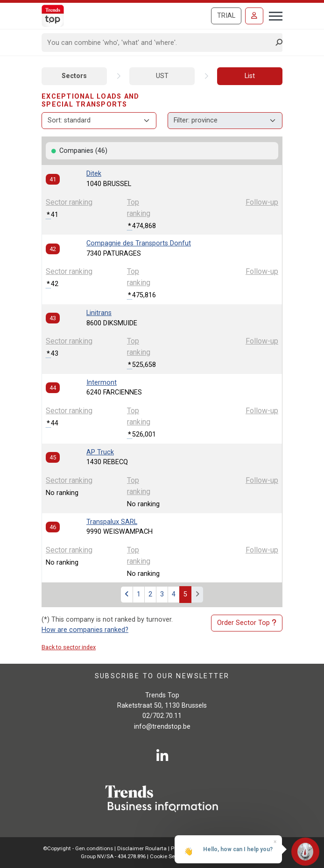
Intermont (102, 383)
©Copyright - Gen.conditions (78, 848)
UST (162, 76)
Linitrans (99, 313)
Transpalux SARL (112, 522)
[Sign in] (254, 16)
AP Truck (100, 452)
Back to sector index (69, 647)
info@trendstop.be (162, 727)
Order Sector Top (247, 623)
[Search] (159, 43)
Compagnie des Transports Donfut (139, 243)
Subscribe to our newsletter (162, 676)
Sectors (74, 76)
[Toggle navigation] (273, 15)
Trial (226, 16)
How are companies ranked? (85, 630)
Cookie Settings (170, 856)
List (250, 76)
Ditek (94, 174)
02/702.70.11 (162, 716)
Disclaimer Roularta (142, 848)
